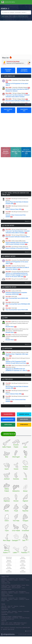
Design (3, 581)
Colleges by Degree (6, 616)
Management (22, 579)
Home (2, 628)
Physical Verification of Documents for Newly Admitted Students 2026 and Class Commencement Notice (17, 249)
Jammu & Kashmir (16, 588)
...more (8, 581)
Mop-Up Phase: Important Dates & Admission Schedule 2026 (17, 201)
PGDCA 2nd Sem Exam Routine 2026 (17, 280)
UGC (7, 623)
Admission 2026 (17, 16)
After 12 (10, 606)
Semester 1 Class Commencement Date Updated (17, 214)
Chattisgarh (4, 586)
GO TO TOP (28, 631)
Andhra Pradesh (5, 585)
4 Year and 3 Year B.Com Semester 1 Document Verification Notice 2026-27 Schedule (18, 95)
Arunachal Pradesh (16, 585)
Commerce (22, 580)
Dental (27, 580)
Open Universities (23, 565)
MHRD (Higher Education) (20, 623)
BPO (9, 611)
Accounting (4, 611)
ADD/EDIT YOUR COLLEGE (9, 629)
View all (27, 105)
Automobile (26, 611)
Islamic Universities (9, 565)
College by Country (6, 618)
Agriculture (4, 579)
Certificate (22, 606)
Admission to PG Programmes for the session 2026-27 (17, 83)
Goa (9, 586)
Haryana (19, 586)
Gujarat (14, 586)
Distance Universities (23, 561)
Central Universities (23, 558)
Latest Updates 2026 (6, 16)
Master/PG (4, 608)
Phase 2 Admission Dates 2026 (17, 208)
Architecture (11, 579)
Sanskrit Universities (23, 568)
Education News (17, 324)
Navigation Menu (8, 2)
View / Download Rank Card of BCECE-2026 (17, 298)
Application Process (24, 618)
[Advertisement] (16, 38)
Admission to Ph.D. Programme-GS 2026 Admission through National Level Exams (18, 361)
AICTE (3, 623)
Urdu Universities (23, 571)
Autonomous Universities (9, 558)
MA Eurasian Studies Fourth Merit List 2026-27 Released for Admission (18, 89)
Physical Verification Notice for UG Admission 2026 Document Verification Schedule (17, 243)
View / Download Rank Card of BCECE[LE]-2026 (18, 304)
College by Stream (17, 616)
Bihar (28, 585)
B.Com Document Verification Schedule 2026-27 (18, 100)
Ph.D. (9, 608)
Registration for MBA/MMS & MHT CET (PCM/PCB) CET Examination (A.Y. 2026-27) (18, 368)
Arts (17, 579)
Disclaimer (13, 628)
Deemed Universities (9, 561)
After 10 (4, 606)
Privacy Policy (19, 628)
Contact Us (7, 628)
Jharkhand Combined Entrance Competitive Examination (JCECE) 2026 (16, 293)
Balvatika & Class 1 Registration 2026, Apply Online (17, 354)
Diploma (16, 606)
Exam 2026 (25, 16)
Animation (14, 611)
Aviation (16, 580)
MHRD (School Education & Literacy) (10, 624)
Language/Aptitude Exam (8, 619)
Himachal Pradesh (6, 588)
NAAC (11, 623)
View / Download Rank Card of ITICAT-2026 (17, 310)
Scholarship (15, 618)
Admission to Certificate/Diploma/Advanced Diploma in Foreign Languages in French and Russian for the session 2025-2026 (17, 274)
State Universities (9, 571)
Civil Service (10, 613)
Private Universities (9, 568)
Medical (10, 580)
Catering (3, 613)
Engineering (4, 580)
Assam (23, 585)
